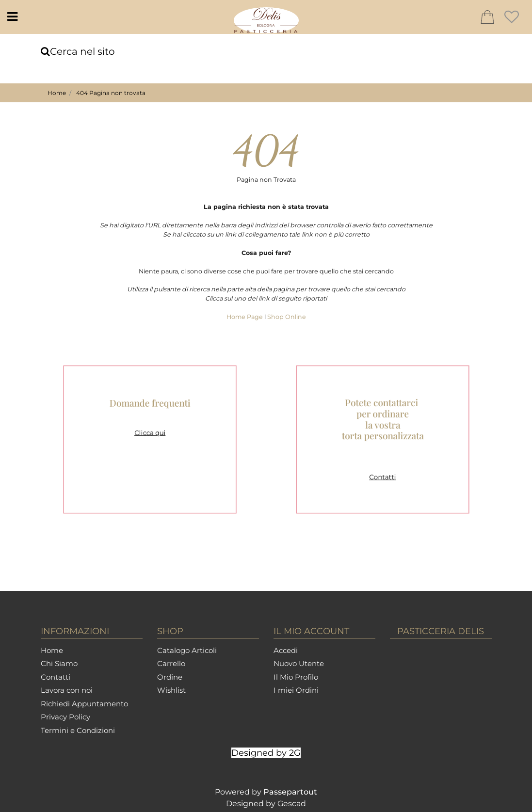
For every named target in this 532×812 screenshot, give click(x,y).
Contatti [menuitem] (56, 677)
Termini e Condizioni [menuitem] (78, 730)
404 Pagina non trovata (111, 93)
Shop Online (287, 317)
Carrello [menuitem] (171, 663)
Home (57, 93)
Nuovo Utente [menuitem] (299, 663)
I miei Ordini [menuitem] (296, 690)
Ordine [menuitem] (170, 677)
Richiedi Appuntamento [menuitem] (84, 704)
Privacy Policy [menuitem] (65, 717)
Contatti (382, 470)
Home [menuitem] (52, 650)
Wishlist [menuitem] (171, 690)
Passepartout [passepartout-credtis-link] (290, 792)
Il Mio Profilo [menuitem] (296, 677)
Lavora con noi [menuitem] (67, 690)
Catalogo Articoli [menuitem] (187, 650)
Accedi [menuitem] (286, 650)
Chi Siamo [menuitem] (59, 663)
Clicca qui (150, 434)
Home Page (245, 317)
